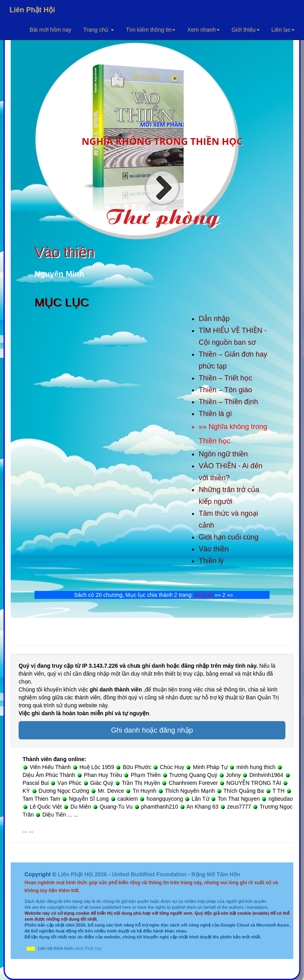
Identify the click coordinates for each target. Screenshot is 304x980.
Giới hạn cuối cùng (229, 537)
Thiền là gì (215, 414)
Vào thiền (214, 549)
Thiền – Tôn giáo (225, 390)
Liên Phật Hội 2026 (83, 874)
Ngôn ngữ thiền (223, 454)
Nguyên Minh (59, 274)
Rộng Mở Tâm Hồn (216, 874)
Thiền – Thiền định (228, 402)
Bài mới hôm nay (50, 30)
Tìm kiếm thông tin (151, 30)
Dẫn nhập (214, 319)
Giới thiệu (246, 30)
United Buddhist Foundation (149, 874)
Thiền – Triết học (225, 378)
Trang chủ (99, 30)
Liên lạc (283, 30)
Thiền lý (211, 561)
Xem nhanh (203, 30)
